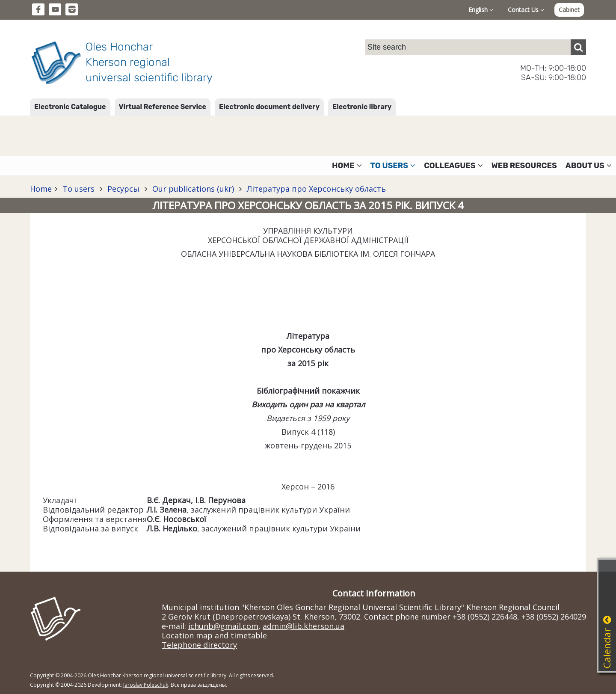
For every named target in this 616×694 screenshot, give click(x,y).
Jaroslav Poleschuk (146, 685)
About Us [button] (589, 166)
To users (78, 189)
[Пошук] (578, 47)
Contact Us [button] (526, 10)
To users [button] (393, 166)
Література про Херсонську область (315, 189)
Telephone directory (199, 645)
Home (41, 189)
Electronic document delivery (269, 107)
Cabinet (569, 10)
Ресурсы (123, 189)
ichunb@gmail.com (223, 626)
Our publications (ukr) (193, 189)
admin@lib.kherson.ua (304, 626)
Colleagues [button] (453, 166)
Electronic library (362, 107)
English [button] (481, 10)
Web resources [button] (524, 166)
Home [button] (347, 166)
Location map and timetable (214, 635)
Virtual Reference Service (163, 107)
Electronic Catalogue (70, 107)
